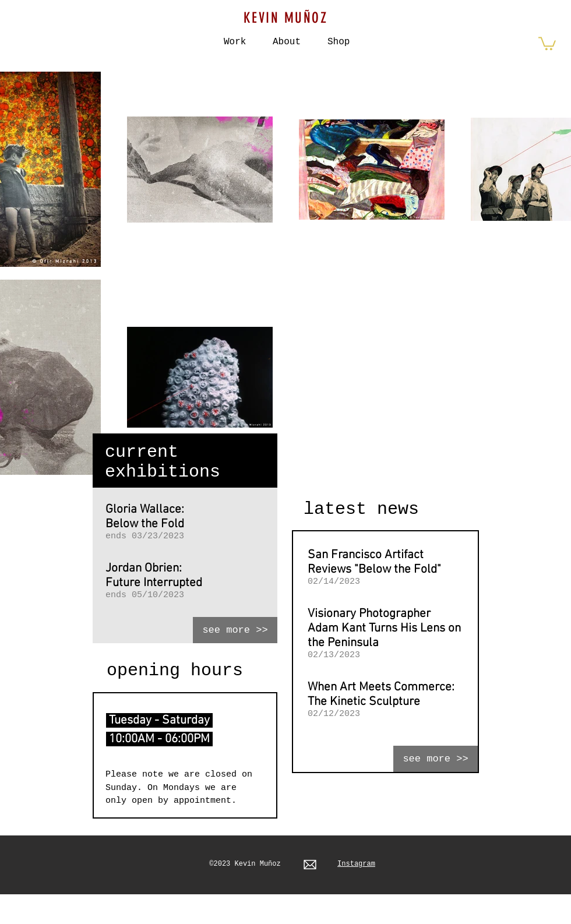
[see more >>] (235, 630)
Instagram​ (356, 864)
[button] (339, 37)
